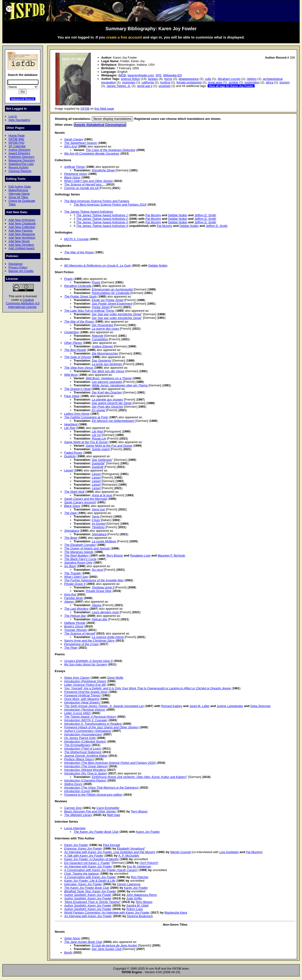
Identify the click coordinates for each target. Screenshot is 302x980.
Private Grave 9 (75, 584)
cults (208, 79)
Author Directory (20, 150)
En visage (99, 410)
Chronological (115, 125)
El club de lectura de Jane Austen (115, 945)
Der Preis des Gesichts (107, 407)
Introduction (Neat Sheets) (82, 702)
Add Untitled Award (21, 248)
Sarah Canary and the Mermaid (86, 499)
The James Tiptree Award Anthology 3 (102, 222)
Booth (68, 952)
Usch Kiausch (149, 863)
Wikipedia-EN (172, 75)
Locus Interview (75, 828)
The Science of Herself (80, 633)
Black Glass (72, 177)
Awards (80, 125)
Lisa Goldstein (229, 852)
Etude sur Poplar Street (108, 300)
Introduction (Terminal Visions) (85, 710)
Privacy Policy (18, 267)
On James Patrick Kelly (80, 738)
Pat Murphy (153, 215)
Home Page (17, 136)
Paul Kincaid (111, 845)
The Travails (72, 573)
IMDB (122, 75)
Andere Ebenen (102, 346)
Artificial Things (75, 167)
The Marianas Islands (79, 552)
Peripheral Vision (76, 174)
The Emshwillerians (77, 745)
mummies (129, 82)
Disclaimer (16, 264)
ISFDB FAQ (17, 143)
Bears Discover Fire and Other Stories (90, 811)
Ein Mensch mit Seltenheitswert (113, 421)
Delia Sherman (260, 706)
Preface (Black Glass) (79, 759)
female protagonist (189, 82)
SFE (158, 75)
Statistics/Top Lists (21, 164)
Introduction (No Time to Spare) (86, 773)
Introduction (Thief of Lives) (83, 749)
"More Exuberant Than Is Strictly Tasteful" (92, 902)
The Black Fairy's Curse (80, 559)
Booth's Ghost (74, 626)
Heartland (71, 424)
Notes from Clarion (77, 678)
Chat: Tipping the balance (82, 874)
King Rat (70, 594)
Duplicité (98, 467)
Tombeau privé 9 (103, 587)
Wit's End (71, 146)
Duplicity (70, 456)
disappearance (189, 79)
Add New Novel (19, 241)
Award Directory (19, 153)
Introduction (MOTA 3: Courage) (86, 720)
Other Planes (73, 343)
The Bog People (75, 350)
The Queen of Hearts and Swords (87, 548)
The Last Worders (76, 609)
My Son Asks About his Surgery (86, 664)
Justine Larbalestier (230, 706)
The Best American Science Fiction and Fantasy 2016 (110, 205)
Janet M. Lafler (200, 706)
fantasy (153, 79)
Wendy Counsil (180, 852)
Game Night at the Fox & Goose (86, 442)
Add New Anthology (22, 220)
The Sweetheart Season (81, 143)
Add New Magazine (22, 234)
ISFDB (85, 109)
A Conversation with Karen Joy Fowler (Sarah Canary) (101, 870)
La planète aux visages (107, 399)
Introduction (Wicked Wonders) (85, 770)
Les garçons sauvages (107, 382)
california (148, 82)
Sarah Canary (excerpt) (80, 502)
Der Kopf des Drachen (107, 392)
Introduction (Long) (77, 791)
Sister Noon (72, 938)
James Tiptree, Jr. (119, 86)
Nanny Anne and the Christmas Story (89, 641)
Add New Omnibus (21, 245)
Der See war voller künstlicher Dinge (117, 314)
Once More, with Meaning (82, 699)
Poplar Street (101, 307)
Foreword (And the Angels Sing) (86, 692)
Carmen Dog (73, 808)
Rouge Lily (99, 438)
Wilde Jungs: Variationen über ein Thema (120, 385)
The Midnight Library (78, 815)
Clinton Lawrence (129, 884)
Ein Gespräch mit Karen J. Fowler (87, 863)
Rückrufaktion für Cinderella (111, 293)
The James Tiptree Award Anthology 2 (102, 219)
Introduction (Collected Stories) (85, 741)
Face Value (72, 396)
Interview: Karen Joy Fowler (83, 884)
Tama (96, 516)
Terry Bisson (115, 555)
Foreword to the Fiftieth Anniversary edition (93, 795)
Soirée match (101, 449)
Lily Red (70, 428)
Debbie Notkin (178, 215)
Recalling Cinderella (78, 286)
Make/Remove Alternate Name (19, 192)
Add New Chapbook (22, 223)
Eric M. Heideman (139, 866)
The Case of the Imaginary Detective (110, 150)
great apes (215, 82)
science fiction (130, 79)
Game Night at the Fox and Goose (109, 446)
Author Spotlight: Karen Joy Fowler (88, 895)
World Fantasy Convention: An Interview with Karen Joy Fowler (107, 913)
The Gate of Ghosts (78, 357)
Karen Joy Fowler (148, 832)
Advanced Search (23, 99)
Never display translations (112, 119)
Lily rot (96, 435)
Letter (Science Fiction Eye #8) (85, 685)
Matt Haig (113, 815)
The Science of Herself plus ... (85, 184)
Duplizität (98, 463)
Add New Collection (22, 227)
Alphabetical (95, 125)
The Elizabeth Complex (80, 545)
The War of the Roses (79, 252)
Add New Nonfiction (22, 238)
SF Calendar (17, 146)
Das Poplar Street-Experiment (112, 304)
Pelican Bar (100, 619)
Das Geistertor (102, 360)
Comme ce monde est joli (81, 188)
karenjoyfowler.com (141, 75)
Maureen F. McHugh (171, 555)
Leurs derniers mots (105, 612)
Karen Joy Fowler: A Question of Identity (91, 859)
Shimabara (72, 531)
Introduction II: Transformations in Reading (93, 724)
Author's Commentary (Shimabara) (88, 731)
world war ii (145, 86)
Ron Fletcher (140, 877)
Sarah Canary (74, 139)
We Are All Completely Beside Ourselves (92, 153)
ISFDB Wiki (16, 139)
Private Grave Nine (99, 591)
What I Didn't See (76, 577)
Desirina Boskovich (140, 916)
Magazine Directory (22, 160)
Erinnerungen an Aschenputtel (112, 289)
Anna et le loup (102, 495)
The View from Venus (79, 368)
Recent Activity (19, 167)
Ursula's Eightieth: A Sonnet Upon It (88, 661)
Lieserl (69, 470)
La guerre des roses (105, 329)
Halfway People (75, 623)
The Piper (71, 648)
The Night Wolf (74, 492)
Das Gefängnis (102, 460)
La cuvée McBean (104, 541)
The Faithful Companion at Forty (86, 417)
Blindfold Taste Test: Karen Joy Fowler (90, 891)
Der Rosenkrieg (102, 325)
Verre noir (98, 509)
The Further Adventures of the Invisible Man (94, 580)
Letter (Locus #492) (77, 713)
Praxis (68, 279)
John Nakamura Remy (142, 895)
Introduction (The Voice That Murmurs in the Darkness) (101, 788)
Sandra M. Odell (138, 905)
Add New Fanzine (21, 231)
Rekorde (98, 336)
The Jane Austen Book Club (83, 942)
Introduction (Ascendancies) (83, 734)
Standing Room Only (78, 563)
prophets (164, 86)
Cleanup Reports (20, 171)
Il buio (96, 520)
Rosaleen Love (140, 555)
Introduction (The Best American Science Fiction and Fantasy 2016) (110, 763)
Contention (72, 332)
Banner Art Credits (21, 271)
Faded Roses (73, 453)
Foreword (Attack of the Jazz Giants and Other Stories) (101, 727)
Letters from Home (77, 414)
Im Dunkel (99, 524)
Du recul (97, 570)
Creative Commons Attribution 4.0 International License (23, 303)
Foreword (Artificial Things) (82, 695)
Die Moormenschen (105, 353)
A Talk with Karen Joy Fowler (84, 856)
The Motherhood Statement (83, 752)
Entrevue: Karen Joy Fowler (83, 848)
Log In (13, 116)
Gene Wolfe (115, 678)
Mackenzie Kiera (176, 913)
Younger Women (75, 630)
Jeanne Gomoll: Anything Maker (86, 756)
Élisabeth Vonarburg (131, 848)
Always (69, 602)
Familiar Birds (73, 598)
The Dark (70, 513)
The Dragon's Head (77, 389)
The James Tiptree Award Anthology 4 (102, 226)
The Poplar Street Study (80, 296)
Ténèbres (98, 527)
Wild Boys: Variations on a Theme (109, 378)
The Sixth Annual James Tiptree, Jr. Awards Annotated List (104, 706)
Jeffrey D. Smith (205, 215)
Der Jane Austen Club (107, 949)
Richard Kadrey (172, 706)
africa (270, 82)
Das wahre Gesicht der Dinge (112, 403)
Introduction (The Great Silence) (86, 766)
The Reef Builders (76, 555)
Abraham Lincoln (229, 79)
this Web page (104, 109)
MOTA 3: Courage (76, 239)
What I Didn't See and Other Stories (88, 181)
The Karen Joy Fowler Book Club (96, 832)
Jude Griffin (134, 898)
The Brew (71, 538)
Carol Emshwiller (108, 808)
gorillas (233, 82)
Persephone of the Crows (81, 644)
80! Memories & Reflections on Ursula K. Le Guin (97, 266)
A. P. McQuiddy (129, 856)
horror (168, 79)
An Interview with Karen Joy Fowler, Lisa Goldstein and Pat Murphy (110, 852)
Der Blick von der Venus (108, 371)
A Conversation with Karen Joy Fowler (90, 877)
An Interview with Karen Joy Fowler (88, 866)
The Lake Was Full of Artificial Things (89, 311)
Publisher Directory (21, 157)
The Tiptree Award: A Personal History (90, 717)
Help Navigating (19, 120)
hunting (165, 82)
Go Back (70, 566)
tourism (285, 82)
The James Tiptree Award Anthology (89, 212)
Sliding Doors (73, 784)
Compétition (100, 339)
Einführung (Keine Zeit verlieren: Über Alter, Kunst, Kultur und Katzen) (139, 777)
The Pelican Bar (75, 616)
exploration (252, 82)
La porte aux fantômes (107, 364)
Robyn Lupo (135, 909)
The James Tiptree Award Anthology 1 (102, 215)
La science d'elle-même (108, 637)
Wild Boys (71, 375)
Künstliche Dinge (103, 170)
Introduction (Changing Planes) (85, 780)
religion (252, 79)
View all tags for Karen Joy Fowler (231, 86)
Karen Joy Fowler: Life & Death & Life (90, 881)
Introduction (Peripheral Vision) (85, 681)
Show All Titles (18, 197)
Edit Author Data (20, 187)
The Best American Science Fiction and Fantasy (97, 201)
